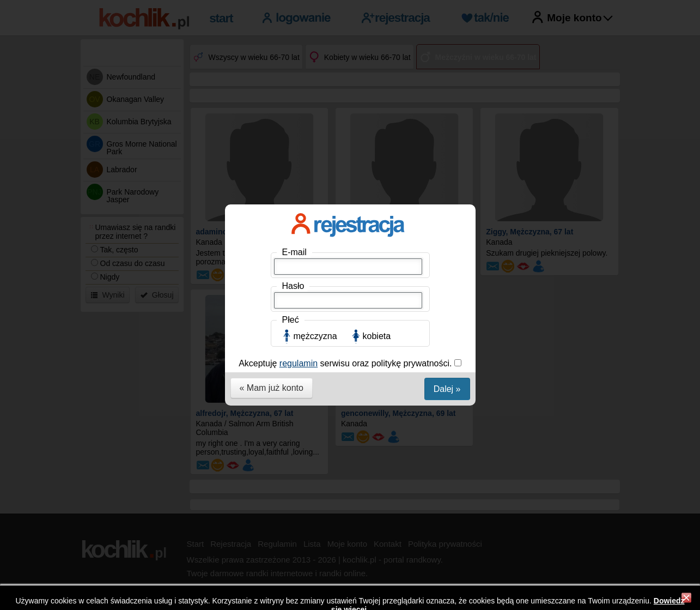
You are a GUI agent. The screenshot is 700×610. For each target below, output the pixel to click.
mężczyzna (315, 246)
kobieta (377, 246)
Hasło (293, 195)
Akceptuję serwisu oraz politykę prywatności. (346, 273)
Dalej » (447, 298)
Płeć (291, 229)
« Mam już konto (272, 297)
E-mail (294, 162)
